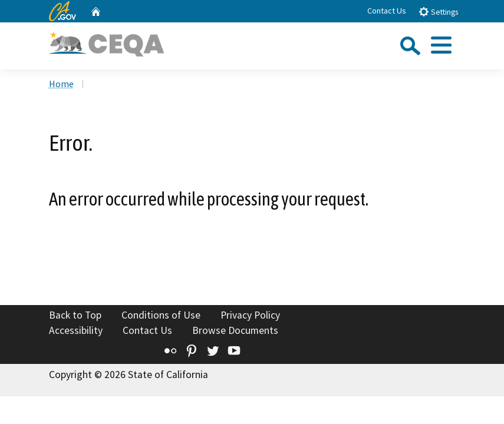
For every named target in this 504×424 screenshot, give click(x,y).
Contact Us (387, 11)
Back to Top (75, 315)
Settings (438, 11)
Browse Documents (235, 330)
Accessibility (76, 330)
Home (61, 84)
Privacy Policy (250, 315)
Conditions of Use (161, 315)
